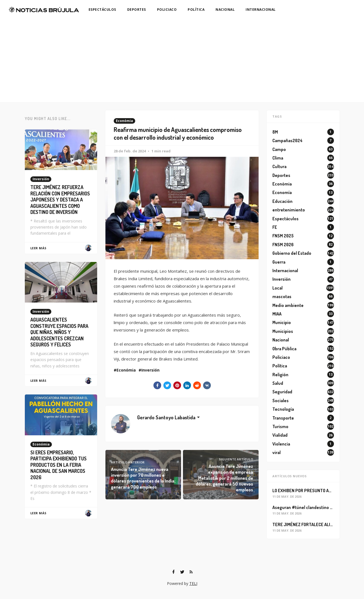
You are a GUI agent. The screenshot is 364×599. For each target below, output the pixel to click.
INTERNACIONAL (261, 10)
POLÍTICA (196, 10)
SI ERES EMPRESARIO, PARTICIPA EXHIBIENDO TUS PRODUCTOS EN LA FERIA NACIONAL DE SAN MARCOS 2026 (59, 465)
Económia (124, 121)
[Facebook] (174, 572)
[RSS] (191, 572)
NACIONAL (225, 10)
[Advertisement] (182, 61)
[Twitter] (182, 572)
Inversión (150, 370)
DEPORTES (137, 10)
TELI (193, 583)
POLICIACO (167, 10)
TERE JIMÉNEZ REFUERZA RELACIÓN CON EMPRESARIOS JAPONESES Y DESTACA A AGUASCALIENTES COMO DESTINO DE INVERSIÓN (60, 200)
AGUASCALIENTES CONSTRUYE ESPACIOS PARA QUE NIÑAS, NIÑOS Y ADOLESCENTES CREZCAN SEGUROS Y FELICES (59, 332)
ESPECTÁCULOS (102, 10)
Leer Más (38, 248)
